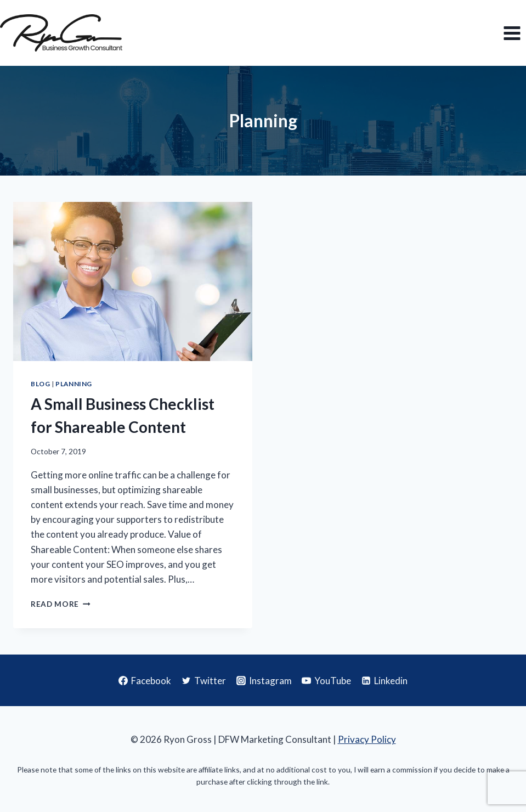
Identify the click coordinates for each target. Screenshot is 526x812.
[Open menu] (512, 33)
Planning (74, 384)
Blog (40, 384)
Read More (61, 604)
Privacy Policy (367, 739)
